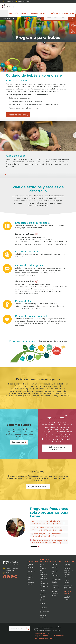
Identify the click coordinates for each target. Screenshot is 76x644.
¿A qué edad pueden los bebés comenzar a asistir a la (49, 522)
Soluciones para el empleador (68, 576)
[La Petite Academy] (7, 6)
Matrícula (55, 585)
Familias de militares (55, 591)
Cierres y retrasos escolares (55, 595)
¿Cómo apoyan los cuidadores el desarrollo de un (46, 535)
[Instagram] (8, 577)
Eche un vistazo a (57, 448)
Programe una (18, 115)
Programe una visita (23, 1)
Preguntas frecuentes (68, 588)
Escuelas (44, 13)
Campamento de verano (44, 612)
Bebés (42, 564)
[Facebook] (5, 577)
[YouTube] (16, 577)
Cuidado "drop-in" (43, 604)
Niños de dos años (43, 571)
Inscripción (55, 587)
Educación (14, 13)
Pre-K (42, 581)
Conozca (19, 442)
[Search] (67, 17)
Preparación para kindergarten (44, 585)
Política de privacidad (41, 635)
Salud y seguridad (55, 575)
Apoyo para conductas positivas (31, 582)
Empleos (67, 568)
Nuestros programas (29, 13)
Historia (66, 583)
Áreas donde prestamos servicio (44, 639)
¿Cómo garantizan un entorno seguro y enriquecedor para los (49, 541)
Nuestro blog (68, 13)
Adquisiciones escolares (68, 571)
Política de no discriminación (46, 637)
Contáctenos (68, 585)
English (8, 573)
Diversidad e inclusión (67, 565)
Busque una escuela (8, 18)
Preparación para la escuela (31, 575)
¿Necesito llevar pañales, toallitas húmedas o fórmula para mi (49, 529)
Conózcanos (55, 13)
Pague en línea (11, 570)
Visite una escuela (55, 571)
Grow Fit (42, 618)
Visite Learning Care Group (42, 633)
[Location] (56, 17)
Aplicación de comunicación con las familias (56, 580)
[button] (5, 174)
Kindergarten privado (44, 590)
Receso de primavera (43, 608)
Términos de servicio (58, 635)
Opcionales (43, 615)
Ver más (34, 547)
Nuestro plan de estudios (30, 566)
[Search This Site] (20, 629)
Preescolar (43, 579)
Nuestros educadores (31, 571)
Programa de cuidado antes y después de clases (43, 597)
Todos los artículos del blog (67, 598)
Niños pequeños (43, 568)
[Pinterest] (12, 577)
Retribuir (67, 580)
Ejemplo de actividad (25, 234)
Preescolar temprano (43, 575)
